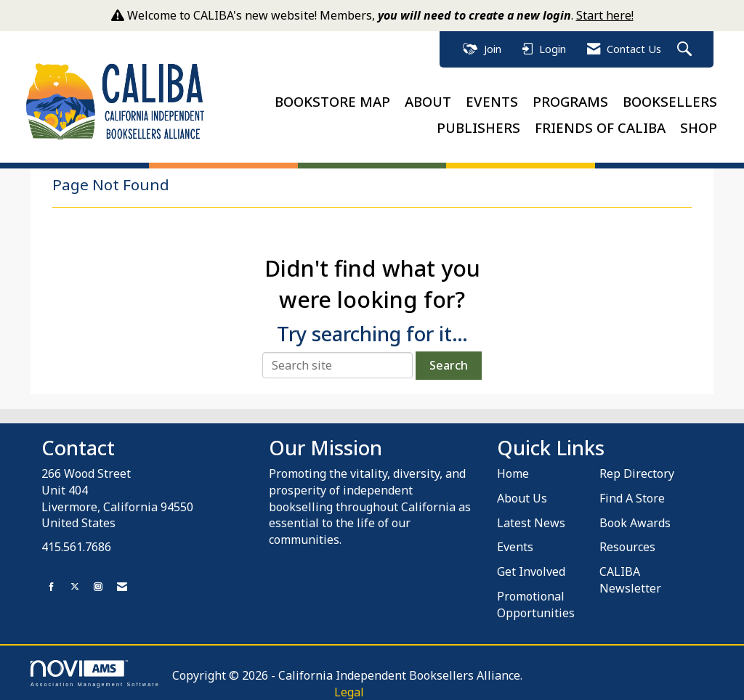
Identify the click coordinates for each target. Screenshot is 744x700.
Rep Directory (637, 473)
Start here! (605, 15)
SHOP (699, 127)
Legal (346, 691)
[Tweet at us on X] (75, 586)
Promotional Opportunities (536, 605)
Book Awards (635, 522)
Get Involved (531, 571)
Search (449, 365)
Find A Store (632, 497)
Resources (627, 547)
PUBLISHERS (478, 127)
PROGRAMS (570, 101)
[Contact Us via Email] (122, 586)
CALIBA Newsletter (630, 580)
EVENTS (492, 101)
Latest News (531, 522)
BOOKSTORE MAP (332, 101)
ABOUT (428, 101)
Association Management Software (95, 673)
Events (515, 547)
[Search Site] (686, 50)
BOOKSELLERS (670, 101)
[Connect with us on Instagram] (98, 586)
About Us (522, 497)
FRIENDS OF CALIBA (600, 127)
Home (513, 473)
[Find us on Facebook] (52, 586)
